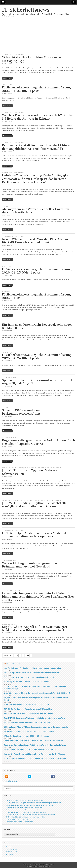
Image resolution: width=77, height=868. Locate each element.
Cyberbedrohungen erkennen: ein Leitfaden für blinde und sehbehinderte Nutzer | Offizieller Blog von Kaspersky (38, 597)
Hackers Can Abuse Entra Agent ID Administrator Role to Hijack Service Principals (35, 754)
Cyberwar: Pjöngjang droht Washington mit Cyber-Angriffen (25, 807)
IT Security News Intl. (11, 781)
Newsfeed (7, 206)
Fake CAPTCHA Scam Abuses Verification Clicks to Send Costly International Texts (35, 718)
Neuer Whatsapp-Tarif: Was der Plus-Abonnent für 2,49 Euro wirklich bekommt (37, 241)
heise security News (10, 438)
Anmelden (9, 847)
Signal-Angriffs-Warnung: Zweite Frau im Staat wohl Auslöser (25, 800)
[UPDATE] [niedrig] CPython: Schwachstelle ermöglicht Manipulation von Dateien (34, 505)
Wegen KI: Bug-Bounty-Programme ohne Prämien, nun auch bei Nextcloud (32, 565)
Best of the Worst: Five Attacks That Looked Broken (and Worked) (29, 713)
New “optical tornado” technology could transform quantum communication (32, 668)
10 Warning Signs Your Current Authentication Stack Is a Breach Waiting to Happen (35, 759)
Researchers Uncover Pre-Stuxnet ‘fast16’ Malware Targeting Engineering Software (35, 745)
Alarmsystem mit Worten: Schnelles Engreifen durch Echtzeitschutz (36, 211)
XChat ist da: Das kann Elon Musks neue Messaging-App (31, 59)
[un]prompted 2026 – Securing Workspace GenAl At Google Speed (29, 677)
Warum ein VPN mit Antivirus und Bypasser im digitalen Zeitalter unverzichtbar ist (31, 815)
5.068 (27, 655)
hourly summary (7, 85)
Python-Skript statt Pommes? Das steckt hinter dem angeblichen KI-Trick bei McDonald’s (36, 147)
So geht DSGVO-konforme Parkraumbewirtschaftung (21, 412)
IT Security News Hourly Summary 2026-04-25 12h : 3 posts (27, 736)
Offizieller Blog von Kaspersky (14, 591)
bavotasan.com (47, 866)
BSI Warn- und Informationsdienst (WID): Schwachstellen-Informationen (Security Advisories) (30, 468)
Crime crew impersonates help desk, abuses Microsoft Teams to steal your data (33, 740)
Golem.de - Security (10, 377)
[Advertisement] (38, 38)
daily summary (6, 292)
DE (3, 55)
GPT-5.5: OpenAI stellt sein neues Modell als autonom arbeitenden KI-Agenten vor (35, 535)
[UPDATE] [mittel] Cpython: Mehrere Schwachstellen (30, 472)
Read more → (7, 78)
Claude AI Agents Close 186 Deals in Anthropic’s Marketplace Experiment (31, 673)
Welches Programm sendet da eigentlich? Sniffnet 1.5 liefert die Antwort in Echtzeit (38, 117)
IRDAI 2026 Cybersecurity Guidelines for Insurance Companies (27, 722)
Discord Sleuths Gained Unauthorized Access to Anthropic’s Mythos (29, 731)
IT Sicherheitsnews (26, 10)
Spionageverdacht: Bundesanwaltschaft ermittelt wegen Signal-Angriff (37, 382)
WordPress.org (11, 854)
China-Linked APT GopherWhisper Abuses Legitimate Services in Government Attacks (36, 727)
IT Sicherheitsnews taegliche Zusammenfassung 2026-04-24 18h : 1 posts (37, 356)
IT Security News (13, 664)
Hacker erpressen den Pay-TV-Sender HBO (20, 822)
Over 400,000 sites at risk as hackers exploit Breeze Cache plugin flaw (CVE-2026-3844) (37, 693)
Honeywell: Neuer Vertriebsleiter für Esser (19, 819)
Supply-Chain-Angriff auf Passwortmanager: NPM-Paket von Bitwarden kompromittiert (35, 628)
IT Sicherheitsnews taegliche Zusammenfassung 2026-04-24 (37, 296)
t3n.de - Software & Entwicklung (14, 55)
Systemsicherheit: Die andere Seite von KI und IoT (22, 810)
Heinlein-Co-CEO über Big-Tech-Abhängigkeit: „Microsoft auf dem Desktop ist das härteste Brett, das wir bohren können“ (37, 179)
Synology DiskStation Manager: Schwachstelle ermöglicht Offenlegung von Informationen (34, 803)
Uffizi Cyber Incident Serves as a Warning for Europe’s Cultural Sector (30, 749)
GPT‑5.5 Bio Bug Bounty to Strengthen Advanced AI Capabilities (28, 709)
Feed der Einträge (12, 849)
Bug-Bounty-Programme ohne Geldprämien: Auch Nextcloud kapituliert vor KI (38, 442)
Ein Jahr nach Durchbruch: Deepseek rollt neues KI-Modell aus (37, 326)
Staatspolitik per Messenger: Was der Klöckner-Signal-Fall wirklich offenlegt (30, 805)
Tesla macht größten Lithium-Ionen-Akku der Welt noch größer (25, 817)
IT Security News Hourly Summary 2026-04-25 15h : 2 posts (27, 704)
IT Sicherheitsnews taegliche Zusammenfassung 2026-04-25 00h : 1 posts (37, 271)
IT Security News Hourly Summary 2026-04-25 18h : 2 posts (27, 682)
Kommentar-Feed (12, 852)
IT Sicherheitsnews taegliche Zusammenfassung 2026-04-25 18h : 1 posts (37, 89)
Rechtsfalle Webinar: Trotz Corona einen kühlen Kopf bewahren (26, 812)
